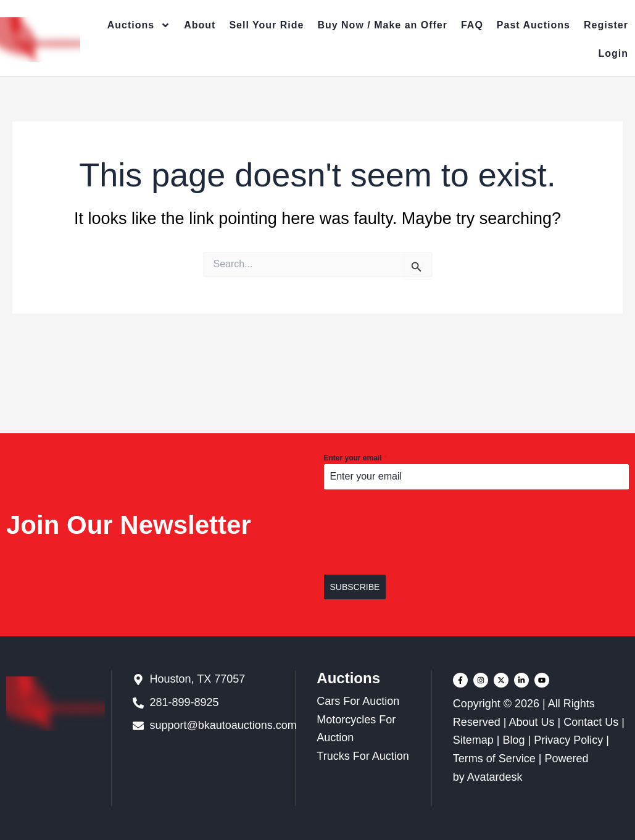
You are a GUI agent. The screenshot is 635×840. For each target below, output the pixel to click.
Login (613, 53)
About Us (531, 722)
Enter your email (355, 458)
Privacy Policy (568, 740)
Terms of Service (494, 759)
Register (606, 25)
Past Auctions (533, 25)
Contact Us (591, 722)
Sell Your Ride (266, 25)
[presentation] (477, 532)
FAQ (472, 25)
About (200, 25)
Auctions (139, 25)
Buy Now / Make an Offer (382, 25)
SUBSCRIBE (355, 587)
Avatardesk (495, 777)
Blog (513, 740)
